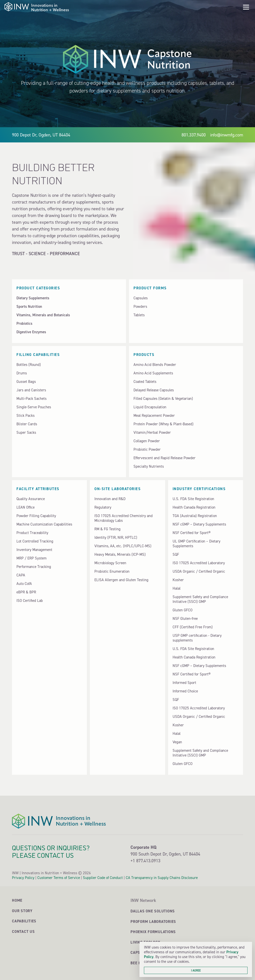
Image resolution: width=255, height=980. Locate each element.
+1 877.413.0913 (145, 861)
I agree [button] (196, 971)
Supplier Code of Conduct (103, 878)
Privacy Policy (23, 878)
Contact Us (23, 931)
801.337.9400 (194, 135)
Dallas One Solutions (153, 911)
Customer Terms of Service (59, 878)
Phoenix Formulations (153, 932)
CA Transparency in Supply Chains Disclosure (162, 878)
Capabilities (24, 921)
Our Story (22, 911)
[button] (246, 7)
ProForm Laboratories (153, 922)
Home (17, 900)
